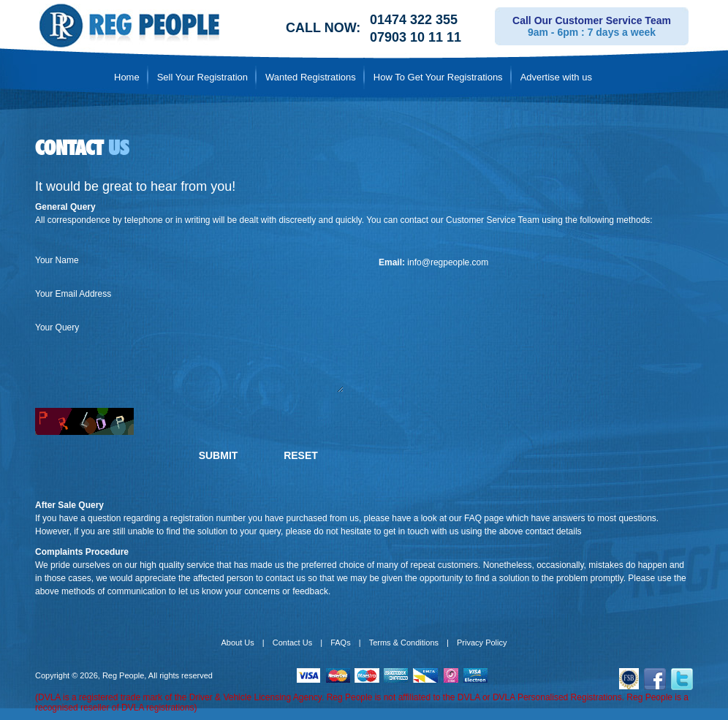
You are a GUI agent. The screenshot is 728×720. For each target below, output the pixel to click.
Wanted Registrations (311, 77)
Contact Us (292, 643)
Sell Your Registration (202, 77)
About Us (238, 643)
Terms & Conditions (404, 643)
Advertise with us (556, 77)
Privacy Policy (482, 643)
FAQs (341, 643)
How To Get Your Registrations (438, 77)
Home (127, 77)
